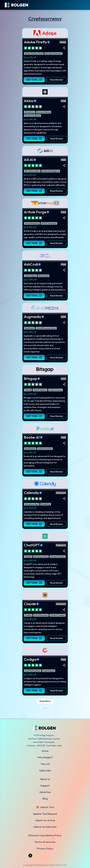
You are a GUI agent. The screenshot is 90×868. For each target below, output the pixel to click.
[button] (87, 5)
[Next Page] (45, 701)
